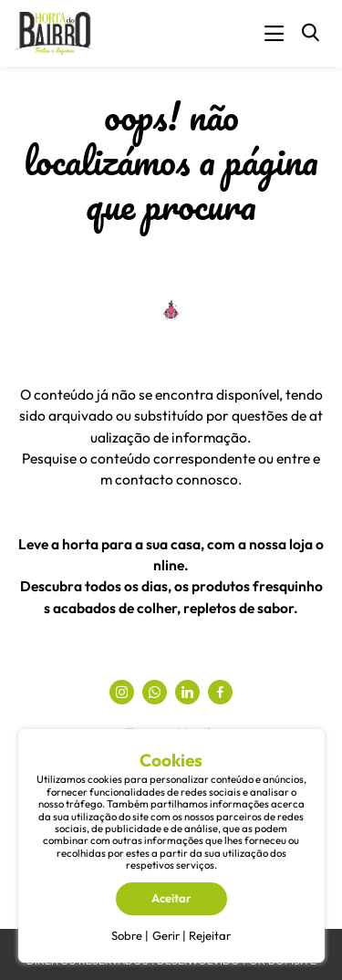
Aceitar (171, 898)
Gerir (166, 935)
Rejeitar (210, 935)
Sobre (127, 935)
